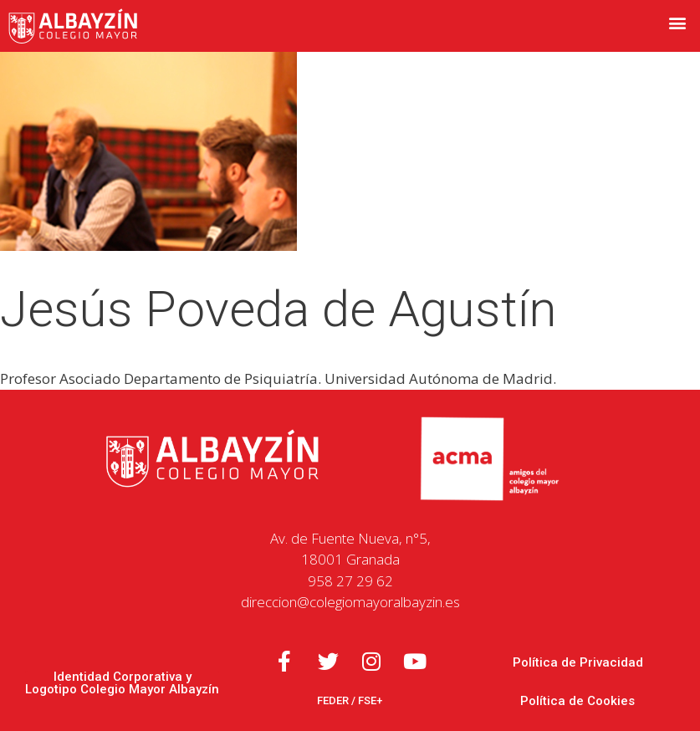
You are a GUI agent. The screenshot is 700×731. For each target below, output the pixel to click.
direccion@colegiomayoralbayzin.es (350, 602)
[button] (678, 22)
